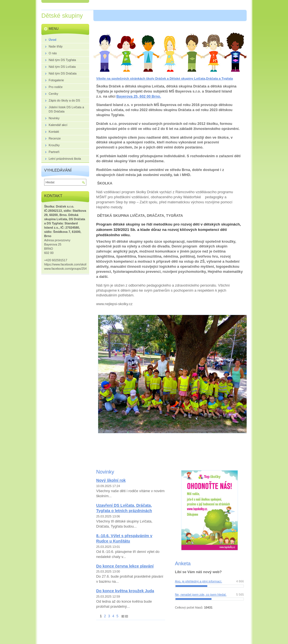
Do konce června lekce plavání (125, 566)
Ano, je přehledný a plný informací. (198, 581)
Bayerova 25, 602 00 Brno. (139, 96)
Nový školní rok (111, 480)
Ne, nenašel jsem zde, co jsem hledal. (201, 595)
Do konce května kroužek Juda (125, 591)
